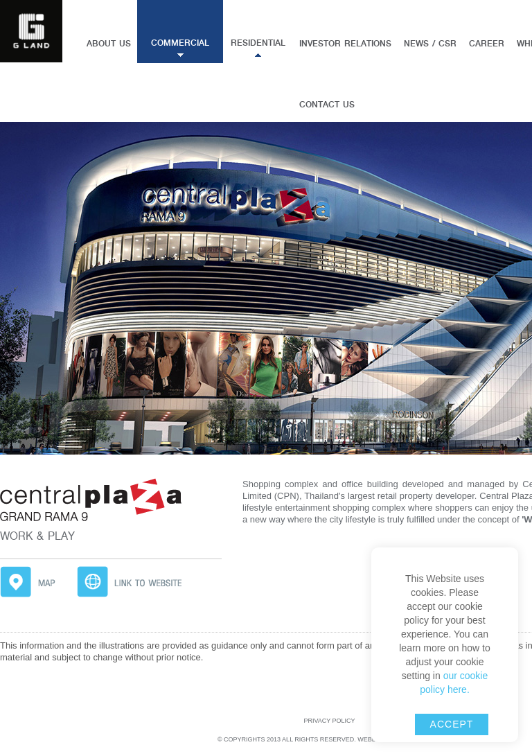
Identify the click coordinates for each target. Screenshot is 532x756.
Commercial (180, 43)
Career (487, 44)
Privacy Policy (329, 721)
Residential (258, 43)
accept (452, 724)
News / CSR (430, 44)
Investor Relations (345, 44)
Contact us (327, 105)
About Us (109, 44)
